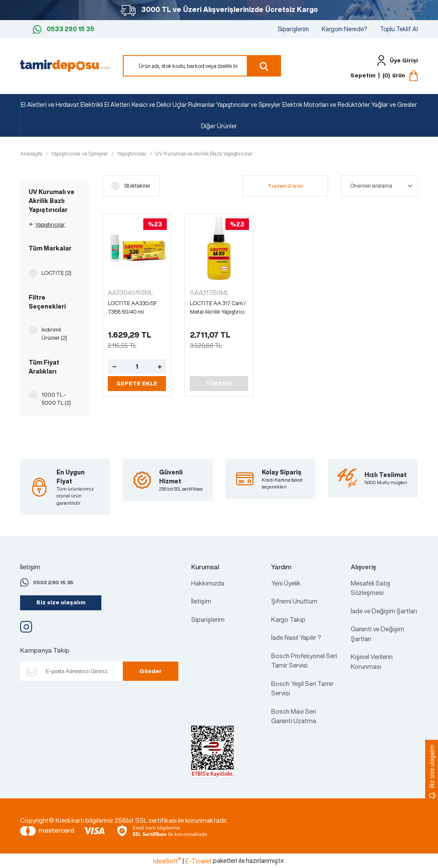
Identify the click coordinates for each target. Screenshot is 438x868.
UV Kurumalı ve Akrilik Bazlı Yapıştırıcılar (204, 154)
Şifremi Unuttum (294, 601)
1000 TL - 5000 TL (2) (56, 399)
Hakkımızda (208, 583)
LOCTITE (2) (56, 273)
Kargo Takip (288, 619)
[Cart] (384, 76)
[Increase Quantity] (160, 366)
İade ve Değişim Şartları (384, 611)
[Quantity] (137, 366)
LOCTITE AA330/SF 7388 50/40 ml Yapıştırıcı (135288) (132, 308)
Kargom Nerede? (344, 29)
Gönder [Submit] (151, 671)
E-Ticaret (198, 861)
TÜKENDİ (219, 384)
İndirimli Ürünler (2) (54, 334)
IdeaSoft (167, 861)
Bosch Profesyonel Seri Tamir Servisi (304, 661)
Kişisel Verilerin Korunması (372, 661)
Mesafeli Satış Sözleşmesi (371, 588)
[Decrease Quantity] (114, 366)
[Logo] (65, 65)
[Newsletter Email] (83, 671)
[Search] (202, 66)
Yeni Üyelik (286, 583)
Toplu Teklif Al (399, 29)
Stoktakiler (137, 186)
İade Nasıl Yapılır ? (296, 637)
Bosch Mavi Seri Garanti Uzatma (294, 716)
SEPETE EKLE (137, 384)
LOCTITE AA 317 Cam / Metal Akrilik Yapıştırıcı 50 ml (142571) (218, 308)
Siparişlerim (293, 29)
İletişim (201, 601)
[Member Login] (395, 60)
